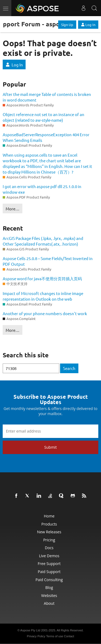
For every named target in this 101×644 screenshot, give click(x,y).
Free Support (49, 564)
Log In (88, 25)
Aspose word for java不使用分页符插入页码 (42, 278)
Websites (49, 596)
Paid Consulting (49, 580)
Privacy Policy (36, 636)
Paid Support (49, 572)
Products (49, 524)
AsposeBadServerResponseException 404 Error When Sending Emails (46, 137)
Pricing (49, 540)
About (49, 603)
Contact (69, 636)
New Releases (49, 532)
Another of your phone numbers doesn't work (45, 313)
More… (13, 209)
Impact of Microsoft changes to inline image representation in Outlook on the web (43, 296)
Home (49, 516)
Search (69, 368)
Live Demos (49, 556)
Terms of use (55, 636)
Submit (50, 447)
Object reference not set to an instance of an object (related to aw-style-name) (43, 117)
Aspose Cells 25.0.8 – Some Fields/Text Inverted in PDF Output (48, 261)
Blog (49, 587)
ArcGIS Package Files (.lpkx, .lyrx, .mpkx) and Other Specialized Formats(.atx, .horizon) (43, 241)
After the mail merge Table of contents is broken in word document (47, 97)
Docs (49, 548)
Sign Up (67, 25)
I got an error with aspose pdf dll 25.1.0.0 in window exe (42, 189)
